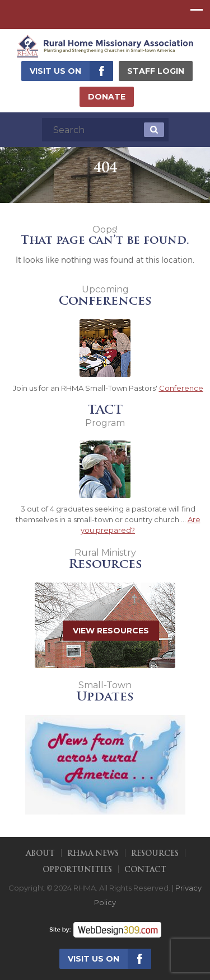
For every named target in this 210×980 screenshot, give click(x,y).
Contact (145, 870)
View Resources (111, 631)
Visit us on (55, 71)
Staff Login (156, 71)
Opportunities (77, 870)
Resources (155, 854)
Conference (181, 388)
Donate (107, 97)
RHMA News (93, 854)
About (40, 854)
